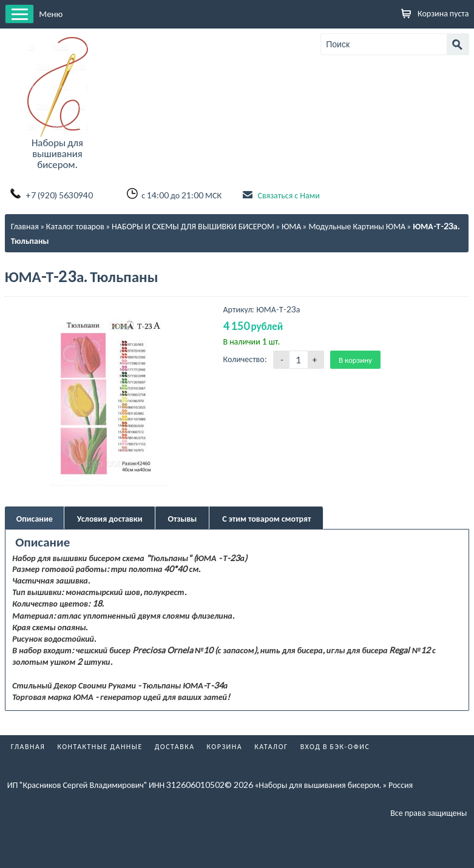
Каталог (271, 746)
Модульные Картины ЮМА (357, 226)
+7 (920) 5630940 (59, 195)
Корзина (225, 746)
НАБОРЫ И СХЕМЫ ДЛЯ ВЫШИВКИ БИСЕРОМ (193, 226)
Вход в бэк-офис (335, 746)
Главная (25, 226)
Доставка (175, 746)
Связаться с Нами (288, 195)
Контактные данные (100, 746)
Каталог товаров (75, 226)
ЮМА (291, 226)
